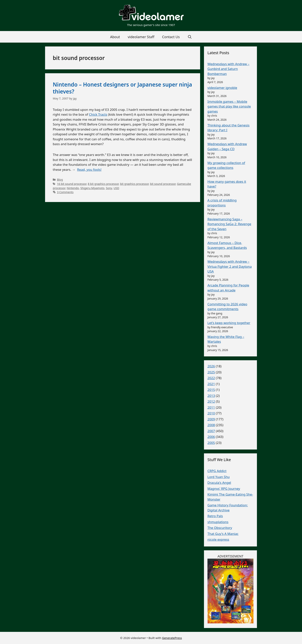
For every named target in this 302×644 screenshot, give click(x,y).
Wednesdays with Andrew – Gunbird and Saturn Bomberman (228, 69)
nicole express (218, 539)
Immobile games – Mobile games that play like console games (229, 106)
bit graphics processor (134, 184)
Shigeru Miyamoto (92, 188)
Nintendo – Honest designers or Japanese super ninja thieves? (122, 88)
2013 (211, 396)
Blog (60, 180)
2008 (211, 425)
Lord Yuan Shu (219, 477)
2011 (211, 407)
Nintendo (73, 188)
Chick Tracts (98, 114)
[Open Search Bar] (190, 37)
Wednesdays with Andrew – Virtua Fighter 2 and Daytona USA (230, 266)
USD (116, 188)
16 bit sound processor (72, 184)
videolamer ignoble (222, 88)
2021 (211, 384)
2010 (211, 413)
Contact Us (171, 37)
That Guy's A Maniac (223, 534)
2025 (211, 372)
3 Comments (65, 192)
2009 (211, 419)
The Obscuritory (220, 528)
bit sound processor (163, 184)
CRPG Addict (217, 471)
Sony (109, 188)
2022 (211, 378)
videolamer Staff (141, 37)
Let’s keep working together (229, 323)
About (115, 37)
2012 (211, 401)
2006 (211, 437)
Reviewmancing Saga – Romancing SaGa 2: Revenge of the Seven (229, 224)
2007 (211, 431)
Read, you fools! (89, 170)
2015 (211, 390)
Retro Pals (215, 516)
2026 (211, 366)
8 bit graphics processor (103, 184)
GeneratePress (172, 638)
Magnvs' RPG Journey (224, 489)
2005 (211, 443)
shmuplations (218, 522)
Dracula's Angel (219, 483)
